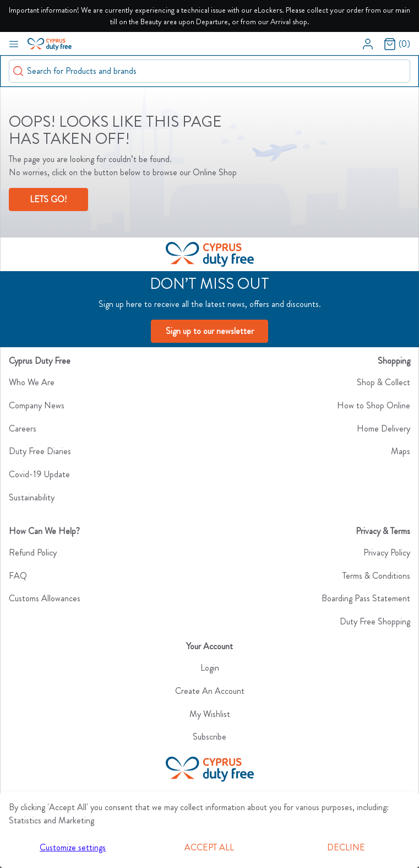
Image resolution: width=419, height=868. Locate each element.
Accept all (209, 847)
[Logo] (210, 255)
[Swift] (50, 43)
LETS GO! (48, 199)
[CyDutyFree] (210, 769)
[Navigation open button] (14, 44)
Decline (346, 847)
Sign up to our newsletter (210, 331)
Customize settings (73, 847)
